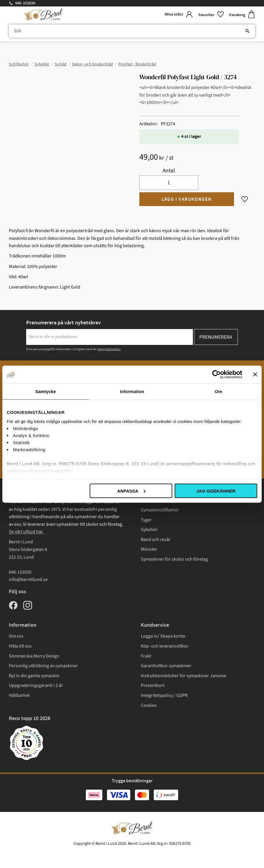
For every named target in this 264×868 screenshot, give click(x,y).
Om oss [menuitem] (16, 636)
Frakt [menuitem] (146, 656)
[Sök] (248, 31)
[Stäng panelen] (255, 374)
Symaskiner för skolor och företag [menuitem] (174, 559)
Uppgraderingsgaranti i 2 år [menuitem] (36, 685)
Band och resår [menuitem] (156, 540)
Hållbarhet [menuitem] (19, 695)
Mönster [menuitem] (149, 549)
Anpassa (131, 491)
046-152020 (25, 3)
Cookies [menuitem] (149, 705)
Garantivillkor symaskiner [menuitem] (166, 666)
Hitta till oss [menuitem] (20, 646)
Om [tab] (218, 391)
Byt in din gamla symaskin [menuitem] (34, 676)
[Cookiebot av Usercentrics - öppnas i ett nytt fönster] (217, 374)
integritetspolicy (109, 349)
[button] (211, 15)
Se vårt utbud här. (26, 532)
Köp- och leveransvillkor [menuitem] (165, 646)
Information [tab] (132, 391)
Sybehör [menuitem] (149, 530)
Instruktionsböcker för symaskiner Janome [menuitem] (183, 676)
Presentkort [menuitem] (153, 685)
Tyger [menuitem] (146, 520)
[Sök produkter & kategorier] (132, 31)
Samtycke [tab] (46, 391)
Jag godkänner (216, 491)
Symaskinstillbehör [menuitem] (160, 510)
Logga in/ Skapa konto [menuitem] (163, 636)
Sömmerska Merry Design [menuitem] (34, 656)
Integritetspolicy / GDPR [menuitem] (164, 695)
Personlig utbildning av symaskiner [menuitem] (43, 666)
